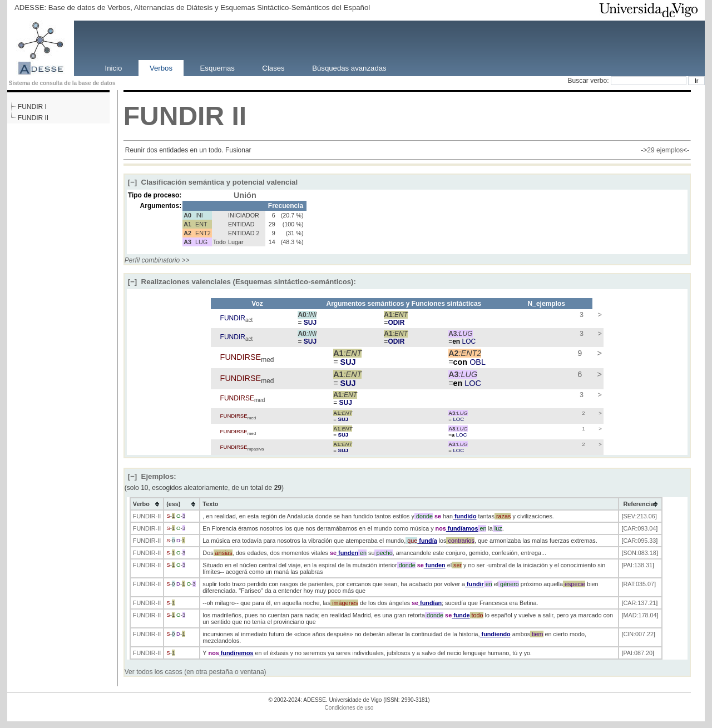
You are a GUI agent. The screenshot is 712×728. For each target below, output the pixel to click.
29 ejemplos (665, 150)
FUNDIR (174, 116)
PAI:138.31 (638, 565)
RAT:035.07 (639, 584)
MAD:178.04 (640, 615)
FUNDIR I (32, 107)
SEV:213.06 (639, 516)
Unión (245, 195)
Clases (273, 68)
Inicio (114, 68)
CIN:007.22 (638, 634)
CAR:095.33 (639, 541)
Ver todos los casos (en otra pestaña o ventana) (196, 672)
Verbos (161, 68)
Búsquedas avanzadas (349, 68)
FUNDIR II (33, 118)
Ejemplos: (152, 476)
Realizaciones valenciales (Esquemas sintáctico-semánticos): (242, 282)
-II (159, 516)
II (239, 116)
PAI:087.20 (638, 653)
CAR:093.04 (639, 528)
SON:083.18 (639, 553)
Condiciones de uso (349, 708)
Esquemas (217, 68)
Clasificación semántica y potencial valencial (213, 182)
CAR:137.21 (639, 603)
